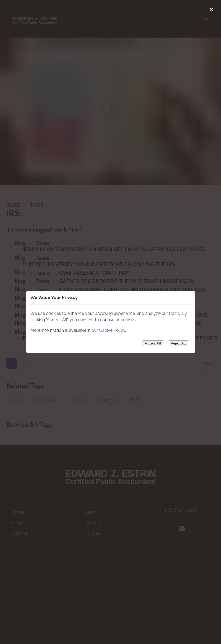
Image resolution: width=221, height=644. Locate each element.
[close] (211, 10)
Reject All (178, 343)
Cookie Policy (112, 330)
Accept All (153, 343)
